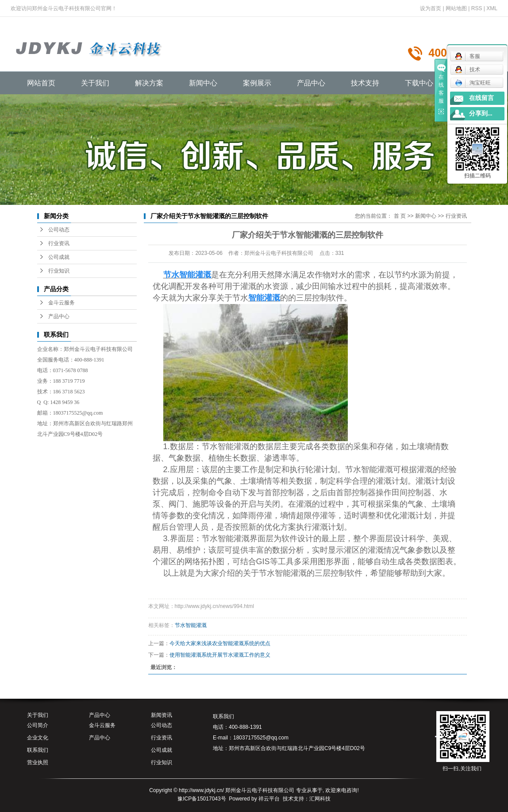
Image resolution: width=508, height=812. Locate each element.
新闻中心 (203, 83)
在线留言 (481, 98)
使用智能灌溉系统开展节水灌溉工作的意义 (220, 655)
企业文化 (38, 738)
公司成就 (59, 257)
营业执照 (38, 762)
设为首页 (431, 8)
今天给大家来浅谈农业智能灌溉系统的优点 (220, 643)
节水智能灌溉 (191, 625)
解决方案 (149, 83)
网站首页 (41, 83)
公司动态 (59, 230)
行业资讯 (59, 243)
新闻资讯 (162, 715)
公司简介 (38, 725)
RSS (477, 8)
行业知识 (59, 271)
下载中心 (419, 83)
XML (492, 8)
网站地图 (456, 8)
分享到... (481, 114)
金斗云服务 (62, 303)
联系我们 (38, 750)
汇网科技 (320, 799)
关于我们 (95, 83)
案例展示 (257, 83)
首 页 (400, 216)
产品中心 (311, 83)
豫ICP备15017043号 (202, 799)
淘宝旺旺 (473, 83)
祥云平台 (269, 799)
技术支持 (365, 83)
